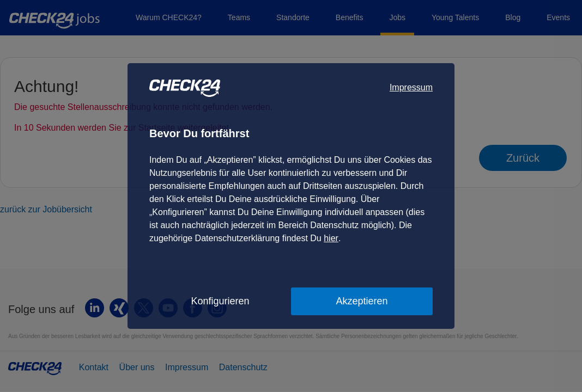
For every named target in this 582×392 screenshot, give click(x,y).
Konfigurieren (220, 301)
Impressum (411, 87)
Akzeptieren (362, 301)
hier (331, 238)
